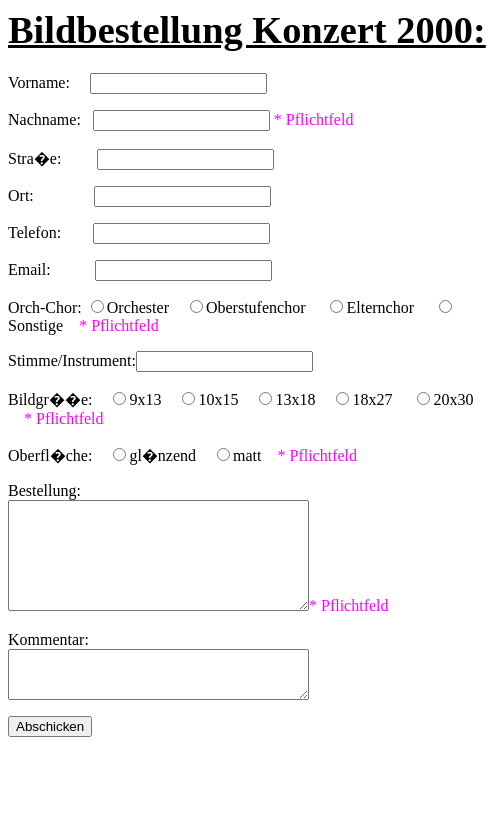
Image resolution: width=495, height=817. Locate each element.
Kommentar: (48, 660)
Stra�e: (52, 158)
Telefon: (50, 232)
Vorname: (49, 82)
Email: (51, 269)
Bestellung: (44, 490)
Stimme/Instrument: (72, 360)
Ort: (51, 195)
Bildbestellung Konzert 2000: (247, 30)
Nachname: (50, 119)
